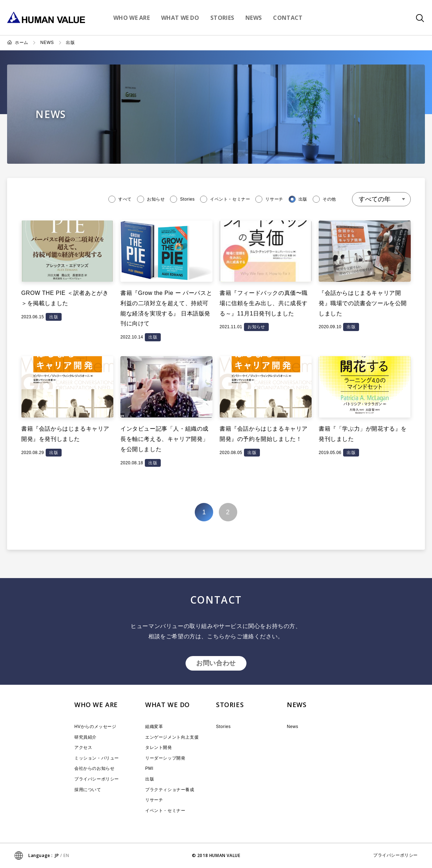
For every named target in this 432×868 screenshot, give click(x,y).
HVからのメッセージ (95, 727)
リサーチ (154, 800)
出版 (70, 43)
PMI (149, 768)
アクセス (83, 747)
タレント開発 (159, 747)
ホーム (22, 43)
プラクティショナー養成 (170, 790)
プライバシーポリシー (97, 779)
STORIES (230, 705)
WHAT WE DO (167, 705)
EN (66, 855)
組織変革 (154, 727)
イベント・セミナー (165, 811)
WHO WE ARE (96, 705)
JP (57, 855)
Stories (223, 727)
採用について (88, 790)
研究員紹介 (86, 737)
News (292, 727)
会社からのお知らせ (94, 768)
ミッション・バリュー (97, 758)
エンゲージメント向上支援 (172, 737)
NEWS (47, 43)
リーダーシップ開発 (165, 758)
